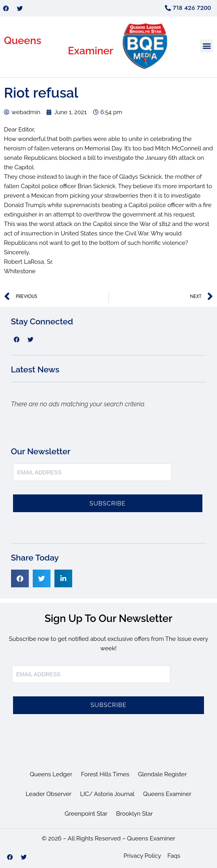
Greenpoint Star (86, 814)
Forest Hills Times (105, 774)
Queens (23, 41)
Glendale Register (163, 774)
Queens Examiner (167, 794)
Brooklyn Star (134, 814)
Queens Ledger (51, 774)
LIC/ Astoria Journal (107, 794)
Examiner (91, 51)
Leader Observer (49, 794)
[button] (207, 46)
